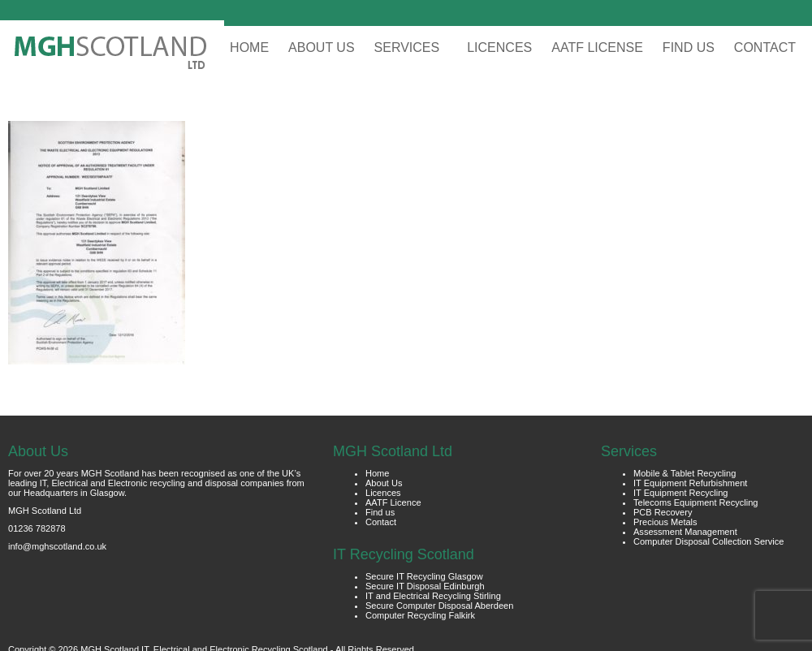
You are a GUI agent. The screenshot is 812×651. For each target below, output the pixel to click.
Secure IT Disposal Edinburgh (425, 586)
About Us (384, 483)
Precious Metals (665, 522)
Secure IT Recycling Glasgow (424, 576)
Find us (380, 512)
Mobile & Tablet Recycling (685, 473)
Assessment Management (685, 532)
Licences (383, 493)
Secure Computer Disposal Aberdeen (439, 606)
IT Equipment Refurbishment (690, 483)
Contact (381, 522)
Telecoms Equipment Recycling (696, 502)
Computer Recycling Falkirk (420, 615)
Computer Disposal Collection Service (708, 541)
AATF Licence (393, 502)
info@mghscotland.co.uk (57, 546)
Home (377, 473)
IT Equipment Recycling (680, 493)
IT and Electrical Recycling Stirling (433, 596)
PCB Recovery (663, 512)
